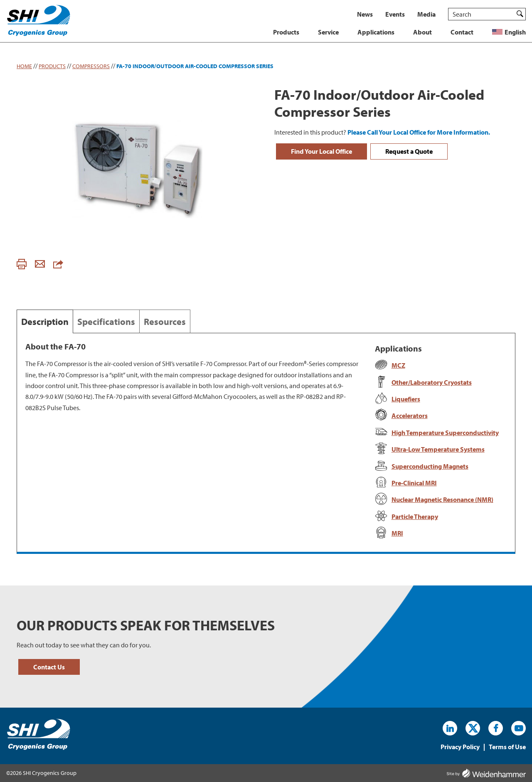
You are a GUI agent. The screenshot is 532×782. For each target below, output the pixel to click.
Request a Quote (409, 151)
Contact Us (49, 667)
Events (395, 14)
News (365, 14)
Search (520, 14)
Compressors (91, 66)
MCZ (398, 365)
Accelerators (410, 416)
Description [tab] (45, 322)
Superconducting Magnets (430, 466)
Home (24, 66)
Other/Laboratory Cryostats (432, 382)
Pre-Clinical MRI (414, 483)
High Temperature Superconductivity (445, 433)
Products (286, 32)
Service (328, 32)
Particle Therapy (415, 516)
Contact (462, 32)
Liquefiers (406, 399)
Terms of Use (507, 747)
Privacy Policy (460, 747)
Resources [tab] (165, 322)
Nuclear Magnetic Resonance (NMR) (442, 499)
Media (426, 14)
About (422, 32)
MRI (397, 533)
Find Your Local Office (321, 151)
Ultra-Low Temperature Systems (438, 449)
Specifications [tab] (106, 322)
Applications (376, 32)
